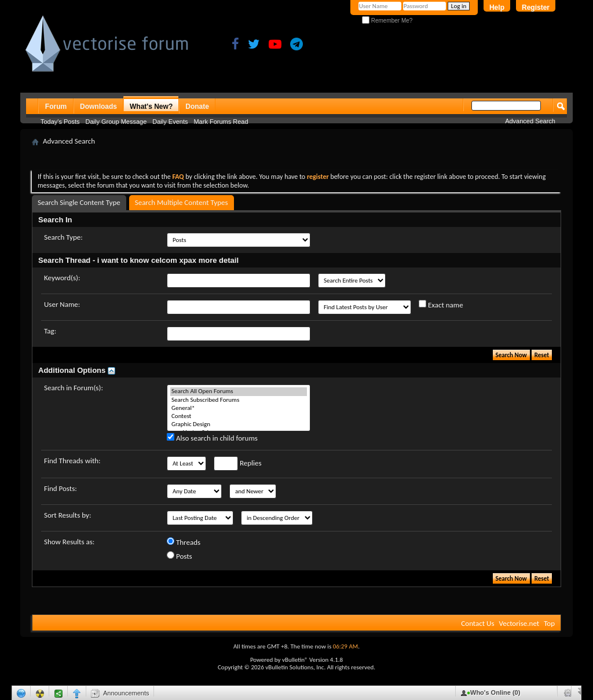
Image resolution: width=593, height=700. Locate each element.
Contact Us (477, 623)
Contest (239, 416)
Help (497, 8)
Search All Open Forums (239, 391)
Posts (180, 556)
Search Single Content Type (79, 202)
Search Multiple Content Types (182, 202)
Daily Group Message (116, 122)
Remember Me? (387, 21)
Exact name (441, 305)
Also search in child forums (212, 438)
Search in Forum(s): (74, 388)
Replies (238, 463)
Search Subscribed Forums (239, 400)
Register (536, 8)
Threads (184, 542)
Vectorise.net (519, 623)
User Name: (62, 304)
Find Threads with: (72, 461)
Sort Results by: (67, 515)
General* (239, 408)
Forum (56, 107)
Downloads (98, 107)
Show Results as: (69, 542)
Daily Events (170, 122)
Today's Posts (60, 122)
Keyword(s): (62, 278)
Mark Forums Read (221, 122)
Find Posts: (61, 488)
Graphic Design (239, 424)
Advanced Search (530, 121)
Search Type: (63, 237)
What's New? (151, 107)
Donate (197, 107)
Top (549, 623)
